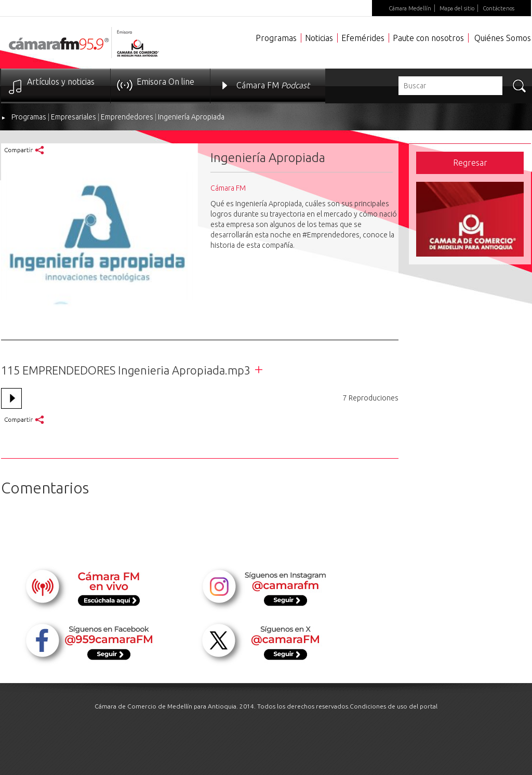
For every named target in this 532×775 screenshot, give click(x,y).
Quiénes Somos (503, 38)
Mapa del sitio (457, 8)
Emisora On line (165, 82)
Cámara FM (273, 85)
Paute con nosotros (428, 38)
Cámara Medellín (410, 8)
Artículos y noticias (61, 82)
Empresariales (74, 117)
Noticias (319, 38)
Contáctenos (498, 8)
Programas (276, 38)
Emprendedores (127, 117)
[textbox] (450, 86)
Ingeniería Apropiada (191, 117)
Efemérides (363, 38)
